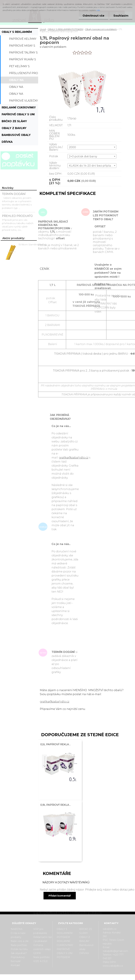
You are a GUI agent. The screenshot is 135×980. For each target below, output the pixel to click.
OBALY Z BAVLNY (14, 128)
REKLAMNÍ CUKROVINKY (19, 108)
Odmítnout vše (93, 16)
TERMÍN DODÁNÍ (14, 194)
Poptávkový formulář (18, 959)
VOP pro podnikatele (40, 931)
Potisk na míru (19, 949)
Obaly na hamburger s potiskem (20, 88)
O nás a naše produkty (18, 935)
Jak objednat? (19, 953)
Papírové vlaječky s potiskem (24, 102)
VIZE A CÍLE (41, 961)
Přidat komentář (60, 896)
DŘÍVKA (7, 142)
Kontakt (15, 965)
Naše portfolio (19, 945)
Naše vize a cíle (20, 941)
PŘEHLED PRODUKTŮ (17, 216)
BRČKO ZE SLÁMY (14, 121)
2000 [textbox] (72, 147)
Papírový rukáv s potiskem (22, 60)
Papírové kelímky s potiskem (23, 40)
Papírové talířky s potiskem (23, 53)
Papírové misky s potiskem (22, 47)
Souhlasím (121, 16)
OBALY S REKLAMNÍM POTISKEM (17, 33)
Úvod (43, 29)
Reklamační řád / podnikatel (42, 939)
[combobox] (92, 147)
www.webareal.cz (81, 977)
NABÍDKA (17, 929)
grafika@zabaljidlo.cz (74, 458)
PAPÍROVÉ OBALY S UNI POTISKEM (18, 115)
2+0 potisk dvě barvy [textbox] (83, 156)
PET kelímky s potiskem (19, 67)
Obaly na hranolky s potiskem (18, 95)
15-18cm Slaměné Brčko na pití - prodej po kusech (34, 244)
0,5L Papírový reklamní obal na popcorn (56, 744)
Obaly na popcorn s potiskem (17, 81)
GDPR (37, 953)
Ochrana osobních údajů (42, 947)
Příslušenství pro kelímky (24, 74)
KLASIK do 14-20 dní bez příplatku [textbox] (92, 166)
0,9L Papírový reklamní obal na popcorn (56, 805)
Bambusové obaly (16, 135)
